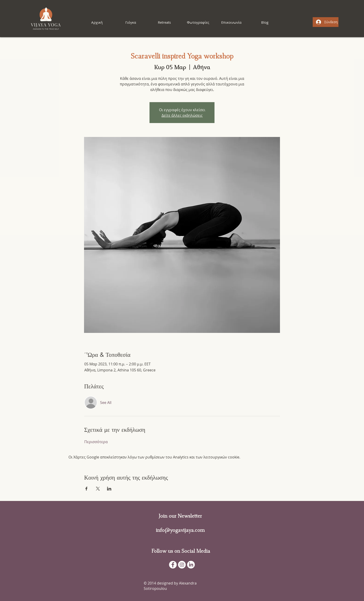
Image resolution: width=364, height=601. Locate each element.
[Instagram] (182, 565)
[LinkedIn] (191, 565)
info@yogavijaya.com (180, 530)
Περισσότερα (96, 442)
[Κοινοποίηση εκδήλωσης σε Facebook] (86, 489)
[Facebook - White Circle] (173, 565)
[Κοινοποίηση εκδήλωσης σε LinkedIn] (109, 489)
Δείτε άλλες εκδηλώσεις (182, 115)
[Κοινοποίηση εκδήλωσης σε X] (98, 489)
